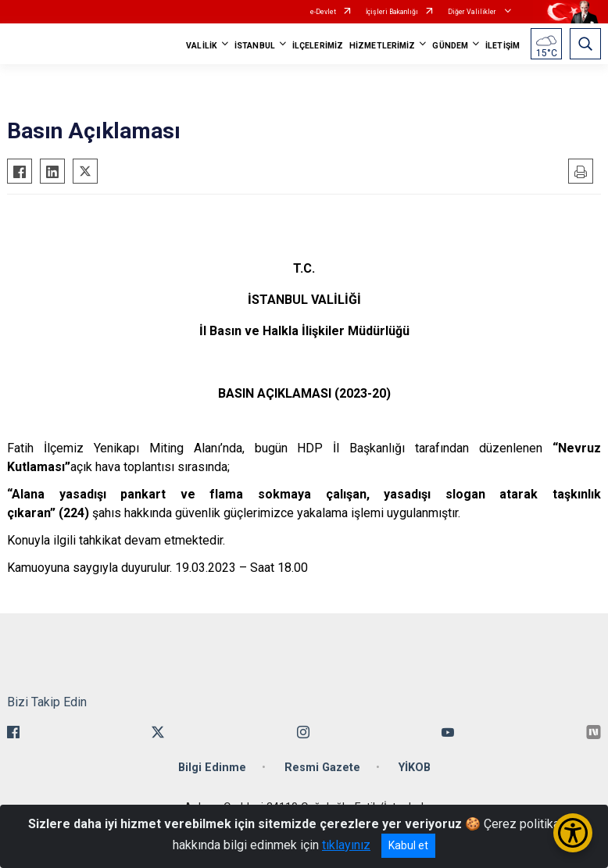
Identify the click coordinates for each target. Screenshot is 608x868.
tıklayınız (346, 845)
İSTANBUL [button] (255, 46)
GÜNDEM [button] (450, 46)
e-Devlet (323, 12)
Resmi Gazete (322, 768)
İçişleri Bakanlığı (392, 12)
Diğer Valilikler (473, 12)
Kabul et (408, 845)
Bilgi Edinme (212, 768)
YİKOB (415, 768)
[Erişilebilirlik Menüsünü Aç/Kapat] (573, 833)
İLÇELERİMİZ (318, 46)
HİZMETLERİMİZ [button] (382, 46)
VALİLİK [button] (202, 46)
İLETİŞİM (502, 46)
